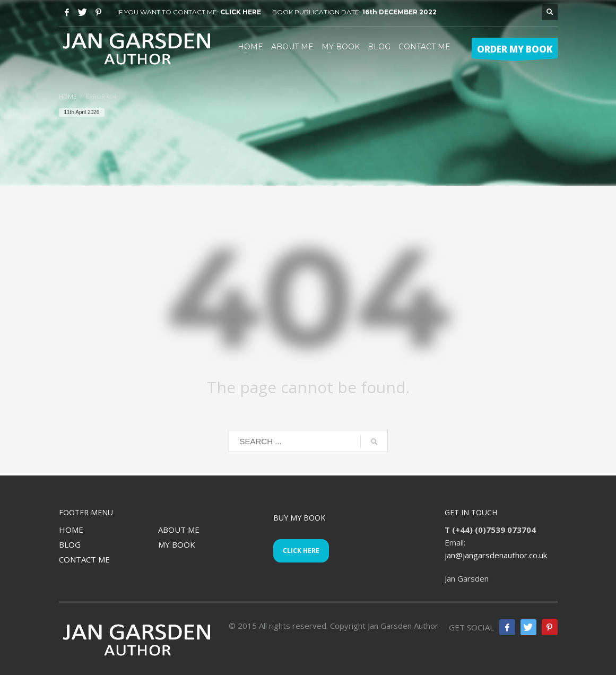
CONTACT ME (84, 559)
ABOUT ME (179, 530)
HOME (71, 530)
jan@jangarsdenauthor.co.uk (496, 555)
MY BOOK (177, 544)
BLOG (70, 544)
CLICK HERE (241, 12)
